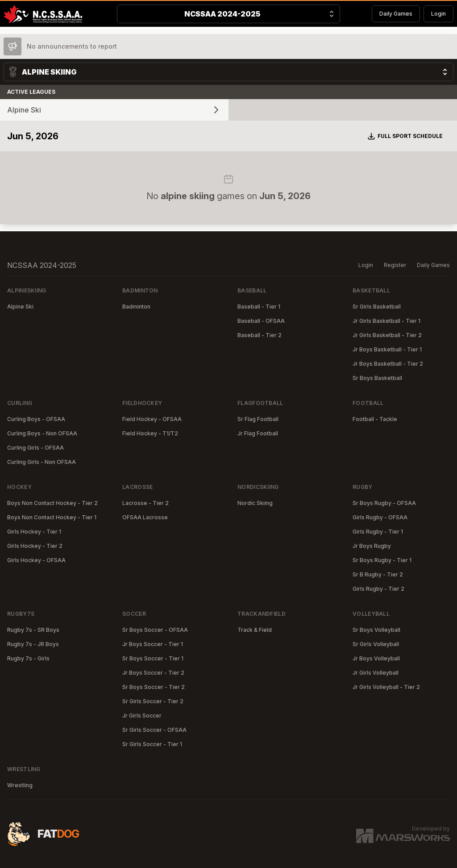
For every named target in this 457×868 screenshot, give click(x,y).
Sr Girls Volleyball (376, 644)
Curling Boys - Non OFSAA (42, 433)
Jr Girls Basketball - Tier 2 (387, 335)
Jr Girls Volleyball (376, 673)
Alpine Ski (20, 307)
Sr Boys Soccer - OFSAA (155, 630)
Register (395, 265)
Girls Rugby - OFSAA (380, 517)
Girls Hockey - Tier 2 (35, 546)
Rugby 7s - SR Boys (33, 630)
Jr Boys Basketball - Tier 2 (388, 364)
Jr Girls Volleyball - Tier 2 (386, 687)
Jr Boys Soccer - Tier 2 (153, 673)
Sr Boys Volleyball (376, 630)
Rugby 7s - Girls (28, 658)
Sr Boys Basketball (377, 378)
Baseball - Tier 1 (259, 307)
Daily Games (396, 14)
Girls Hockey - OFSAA (36, 560)
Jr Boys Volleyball (376, 658)
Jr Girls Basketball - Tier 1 (386, 321)
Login (438, 14)
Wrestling (20, 785)
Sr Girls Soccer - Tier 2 (153, 701)
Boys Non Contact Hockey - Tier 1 (52, 517)
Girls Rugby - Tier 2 (378, 589)
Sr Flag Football (258, 419)
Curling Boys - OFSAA (36, 419)
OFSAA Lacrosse (145, 517)
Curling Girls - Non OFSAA (42, 462)
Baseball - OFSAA (261, 321)
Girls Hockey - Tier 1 (34, 532)
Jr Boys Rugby (372, 546)
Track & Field (255, 630)
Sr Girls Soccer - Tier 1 (152, 744)
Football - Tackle (375, 419)
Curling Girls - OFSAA (35, 448)
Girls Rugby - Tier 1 (378, 532)
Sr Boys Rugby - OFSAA (384, 503)
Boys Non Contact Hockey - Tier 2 (52, 503)
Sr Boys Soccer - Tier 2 (154, 687)
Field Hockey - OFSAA (152, 419)
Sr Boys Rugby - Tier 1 (382, 560)
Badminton (136, 307)
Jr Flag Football (258, 433)
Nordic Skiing (255, 503)
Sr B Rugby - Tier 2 (378, 574)
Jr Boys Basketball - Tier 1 (387, 349)
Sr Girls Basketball (377, 307)
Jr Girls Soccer (142, 716)
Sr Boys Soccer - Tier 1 (153, 658)
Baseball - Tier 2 (260, 335)
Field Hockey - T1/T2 (150, 433)
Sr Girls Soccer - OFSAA (154, 730)
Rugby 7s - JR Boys (33, 644)
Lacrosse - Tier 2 (145, 503)
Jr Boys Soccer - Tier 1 (153, 644)
